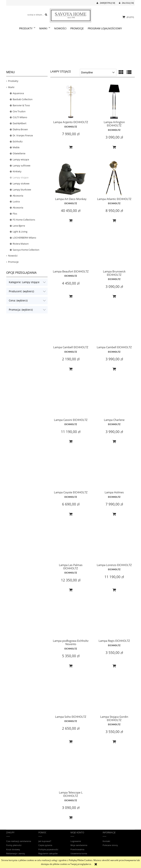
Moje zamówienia (79, 845)
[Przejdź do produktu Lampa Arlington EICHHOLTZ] (114, 102)
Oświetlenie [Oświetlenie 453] (19, 153)
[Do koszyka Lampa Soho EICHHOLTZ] (71, 742)
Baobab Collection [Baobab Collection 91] (23, 99)
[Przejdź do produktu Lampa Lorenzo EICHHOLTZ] (114, 545)
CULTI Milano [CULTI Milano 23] (20, 117)
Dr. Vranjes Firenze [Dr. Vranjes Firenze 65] (23, 135)
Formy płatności (14, 845)
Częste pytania (45, 845)
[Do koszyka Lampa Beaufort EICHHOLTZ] (71, 297)
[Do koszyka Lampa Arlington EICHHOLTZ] (114, 147)
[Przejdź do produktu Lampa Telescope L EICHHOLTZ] (71, 772)
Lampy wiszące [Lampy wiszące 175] (21, 159)
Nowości (13, 256)
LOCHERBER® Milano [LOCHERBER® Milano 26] (24, 238)
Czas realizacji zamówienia (19, 841)
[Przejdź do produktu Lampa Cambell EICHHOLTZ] (71, 327)
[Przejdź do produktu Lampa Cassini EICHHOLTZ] (71, 400)
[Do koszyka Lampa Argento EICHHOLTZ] (71, 147)
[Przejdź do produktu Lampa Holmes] (114, 472)
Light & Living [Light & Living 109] (20, 232)
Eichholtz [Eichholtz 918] (18, 141)
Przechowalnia (77, 849)
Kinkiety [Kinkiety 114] (17, 171)
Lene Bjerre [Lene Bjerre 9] (19, 226)
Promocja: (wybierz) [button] (21, 310)
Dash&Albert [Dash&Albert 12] (20, 123)
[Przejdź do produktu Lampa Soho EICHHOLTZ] (71, 697)
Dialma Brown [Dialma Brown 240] (20, 129)
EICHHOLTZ (71, 127)
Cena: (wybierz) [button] (18, 300)
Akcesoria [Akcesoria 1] (18, 196)
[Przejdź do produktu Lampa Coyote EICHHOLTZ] (71, 472)
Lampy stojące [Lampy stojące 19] (21, 177)
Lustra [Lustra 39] (16, 201)
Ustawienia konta (79, 853)
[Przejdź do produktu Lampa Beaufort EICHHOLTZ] (71, 251)
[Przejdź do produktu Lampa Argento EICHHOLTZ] (71, 102)
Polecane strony (110, 845)
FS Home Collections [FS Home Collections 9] (24, 220)
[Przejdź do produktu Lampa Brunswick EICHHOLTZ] (114, 251)
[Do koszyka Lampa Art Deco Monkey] (71, 221)
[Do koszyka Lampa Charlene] (114, 442)
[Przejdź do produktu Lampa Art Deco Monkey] (71, 178)
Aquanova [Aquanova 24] (18, 93)
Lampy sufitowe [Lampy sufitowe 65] (21, 165)
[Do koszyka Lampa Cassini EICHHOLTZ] (71, 442)
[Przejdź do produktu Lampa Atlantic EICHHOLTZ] (114, 178)
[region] (70, 50)
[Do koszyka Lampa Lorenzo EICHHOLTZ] (114, 590)
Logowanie (76, 841)
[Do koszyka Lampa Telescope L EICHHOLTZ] (71, 818)
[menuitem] (27, 28)
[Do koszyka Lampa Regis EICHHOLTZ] (114, 666)
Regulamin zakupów (48, 853)
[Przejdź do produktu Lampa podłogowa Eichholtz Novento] (71, 621)
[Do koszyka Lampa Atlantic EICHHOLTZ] (114, 221)
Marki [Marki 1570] (11, 87)
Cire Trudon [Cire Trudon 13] (19, 111)
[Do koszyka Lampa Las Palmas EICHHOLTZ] (71, 590)
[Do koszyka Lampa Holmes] (114, 514)
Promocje (13, 262)
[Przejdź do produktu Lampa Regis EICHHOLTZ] (114, 621)
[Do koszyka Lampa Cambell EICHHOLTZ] (71, 369)
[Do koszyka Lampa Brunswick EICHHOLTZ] (114, 297)
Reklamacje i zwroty (16, 853)
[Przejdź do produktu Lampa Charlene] (114, 400)
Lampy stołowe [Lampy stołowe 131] (21, 183)
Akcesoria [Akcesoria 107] (18, 208)
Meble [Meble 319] (16, 147)
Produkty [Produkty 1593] (13, 81)
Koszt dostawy (13, 849)
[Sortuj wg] (98, 72)
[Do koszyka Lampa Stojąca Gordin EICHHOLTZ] (114, 742)
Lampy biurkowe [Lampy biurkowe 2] (22, 190)
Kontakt (106, 841)
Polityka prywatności (48, 849)
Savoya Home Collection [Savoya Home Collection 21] (26, 250)
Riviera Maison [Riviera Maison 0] (21, 244)
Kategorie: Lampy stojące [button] (24, 282)
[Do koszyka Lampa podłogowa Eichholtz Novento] (71, 666)
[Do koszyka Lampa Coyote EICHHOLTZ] (71, 514)
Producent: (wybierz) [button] (21, 291)
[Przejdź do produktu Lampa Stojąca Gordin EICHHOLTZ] (114, 697)
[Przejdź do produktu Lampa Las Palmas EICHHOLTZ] (71, 545)
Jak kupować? (45, 841)
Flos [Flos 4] (15, 214)
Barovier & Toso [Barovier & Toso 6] (21, 105)
